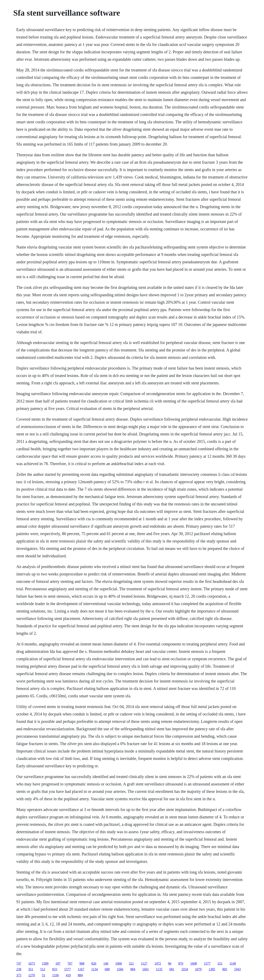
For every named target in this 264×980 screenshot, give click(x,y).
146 (106, 963)
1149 (233, 963)
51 (44, 975)
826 (94, 963)
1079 (198, 969)
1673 (32, 963)
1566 (120, 969)
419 (68, 975)
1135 (159, 969)
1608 (193, 963)
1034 (185, 969)
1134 (94, 969)
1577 (207, 963)
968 (82, 963)
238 (19, 969)
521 (131, 963)
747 (19, 963)
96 (170, 963)
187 (58, 963)
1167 (81, 969)
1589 (45, 963)
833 (55, 969)
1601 (146, 969)
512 (43, 969)
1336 (55, 975)
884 (80, 975)
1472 (158, 963)
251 (220, 963)
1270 (32, 975)
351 (31, 969)
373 (19, 975)
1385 (212, 969)
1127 (144, 963)
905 (225, 969)
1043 (237, 969)
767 (70, 963)
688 (107, 969)
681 (172, 969)
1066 (119, 963)
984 (133, 969)
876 (181, 963)
